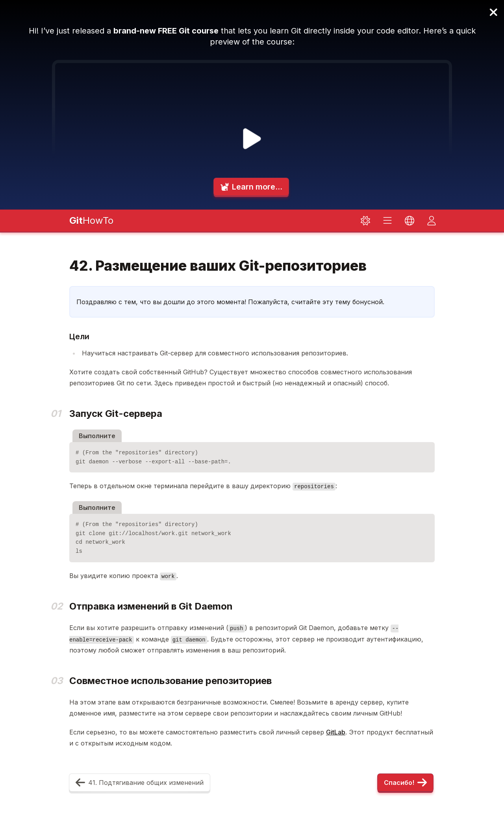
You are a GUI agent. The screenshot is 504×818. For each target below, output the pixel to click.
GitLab (336, 732)
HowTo (91, 220)
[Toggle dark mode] (365, 221)
